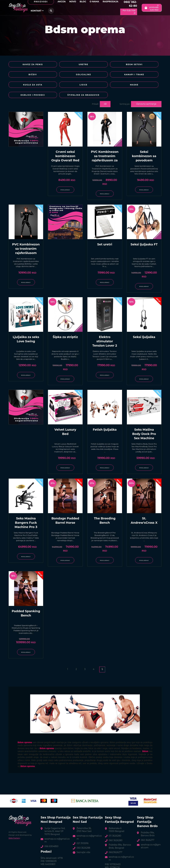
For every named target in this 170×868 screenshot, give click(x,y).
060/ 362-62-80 (130, 4)
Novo (73, 2)
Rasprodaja (111, 2)
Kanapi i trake (65, 76)
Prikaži (95, 95)
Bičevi (142, 65)
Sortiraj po (125, 95)
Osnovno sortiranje (146, 95)
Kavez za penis (27, 65)
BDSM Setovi (103, 65)
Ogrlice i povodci (65, 86)
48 (105, 95)
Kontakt (37, 11)
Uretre (65, 65)
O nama (94, 2)
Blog (83, 2)
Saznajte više (83, 844)
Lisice (142, 76)
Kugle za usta (103, 76)
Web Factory (14, 829)
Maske (27, 86)
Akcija (62, 2)
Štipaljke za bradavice (103, 86)
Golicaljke (27, 76)
